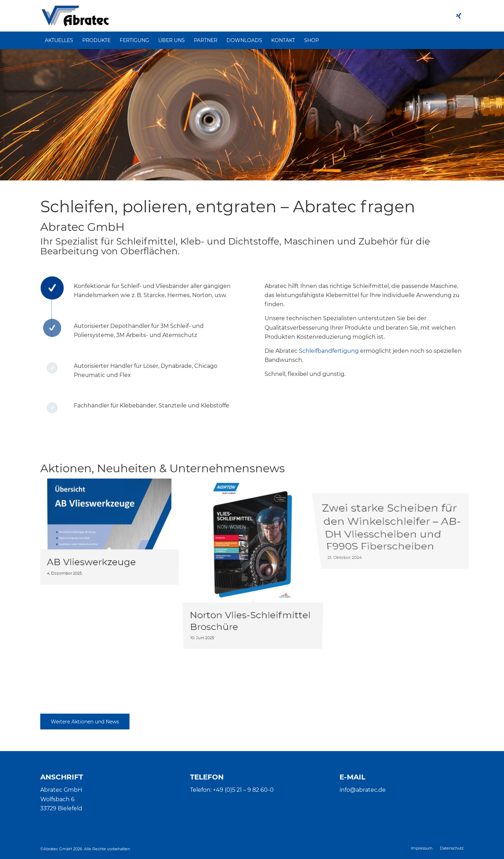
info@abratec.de (363, 790)
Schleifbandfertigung (329, 351)
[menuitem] (59, 40)
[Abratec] (75, 16)
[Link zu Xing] (458, 16)
